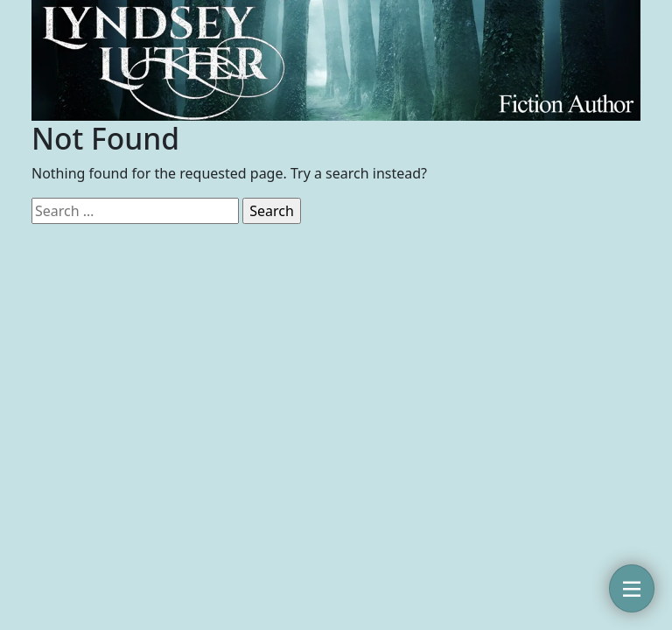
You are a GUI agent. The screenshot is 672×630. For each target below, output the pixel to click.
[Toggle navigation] (632, 588)
